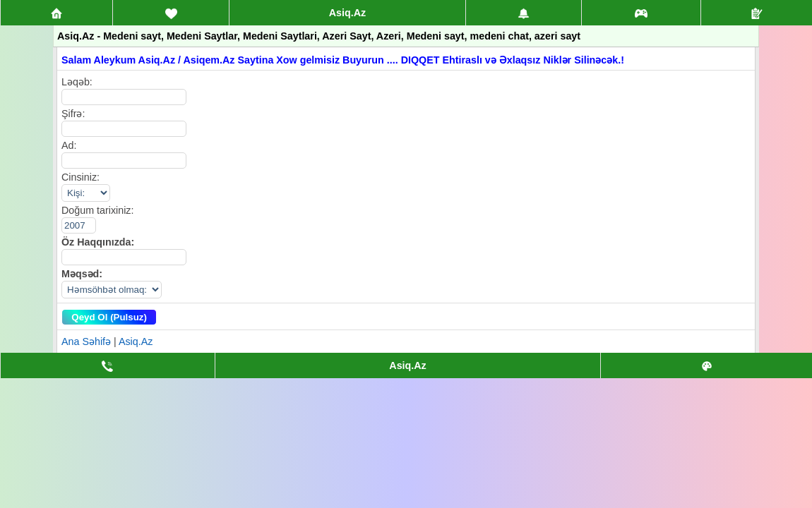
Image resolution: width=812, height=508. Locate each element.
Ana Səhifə (86, 341)
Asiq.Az (347, 13)
